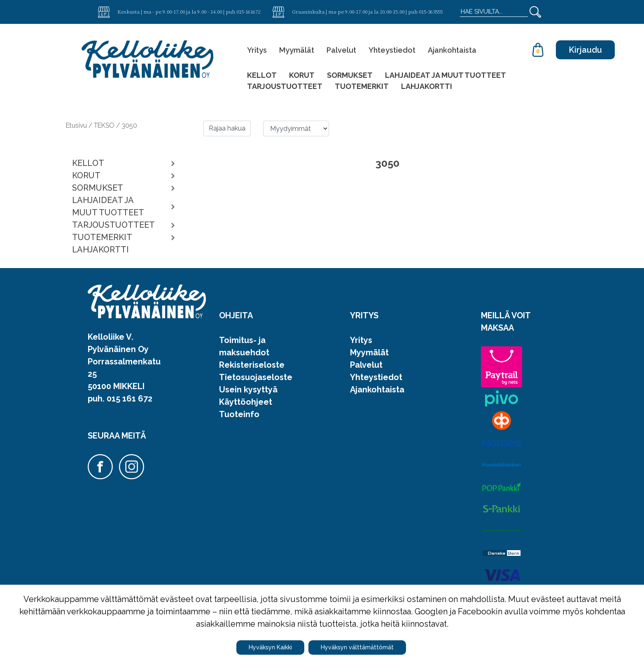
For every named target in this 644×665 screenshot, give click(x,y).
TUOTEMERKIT (362, 86)
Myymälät (297, 50)
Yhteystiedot (392, 50)
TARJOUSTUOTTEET (285, 86)
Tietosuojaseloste (256, 377)
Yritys (257, 50)
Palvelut (341, 50)
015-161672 (248, 12)
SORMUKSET (350, 75)
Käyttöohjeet (246, 402)
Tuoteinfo (239, 414)
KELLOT (262, 75)
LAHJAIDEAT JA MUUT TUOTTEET (446, 75)
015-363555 (431, 12)
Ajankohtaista (452, 50)
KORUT (302, 75)
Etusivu (77, 125)
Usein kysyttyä (248, 390)
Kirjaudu (585, 50)
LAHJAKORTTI (427, 86)
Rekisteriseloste (252, 365)
